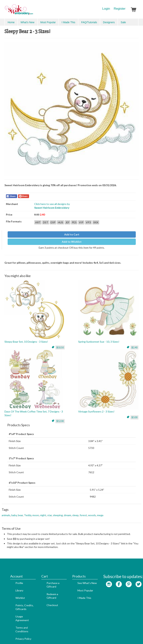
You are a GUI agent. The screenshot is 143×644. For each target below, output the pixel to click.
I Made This (79, 579)
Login (106, 9)
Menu (10, 22)
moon (36, 513)
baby (14, 513)
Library (14, 571)
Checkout (47, 586)
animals (6, 513)
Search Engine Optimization (68, 635)
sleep (75, 513)
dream (67, 513)
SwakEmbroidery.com (32, 11)
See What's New (82, 564)
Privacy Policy (18, 619)
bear (20, 513)
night (43, 513)
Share (13, 194)
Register (120, 9)
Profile (14, 564)
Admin (90, 635)
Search (117, 22)
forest (83, 513)
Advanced (130, 22)
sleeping (58, 513)
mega (100, 513)
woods (92, 513)
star (50, 513)
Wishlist (15, 579)
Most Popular (80, 571)
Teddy (28, 513)
